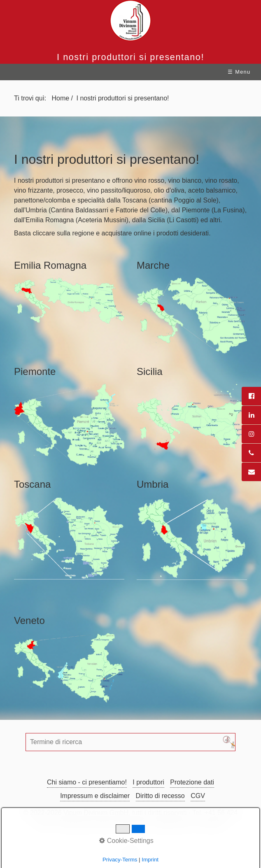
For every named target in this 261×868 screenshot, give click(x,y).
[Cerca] (229, 742)
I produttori (148, 782)
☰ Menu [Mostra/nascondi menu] (239, 72)
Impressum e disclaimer (95, 796)
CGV (198, 796)
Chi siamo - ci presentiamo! (87, 782)
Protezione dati (192, 782)
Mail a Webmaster (124, 823)
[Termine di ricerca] (130, 742)
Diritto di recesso (160, 796)
